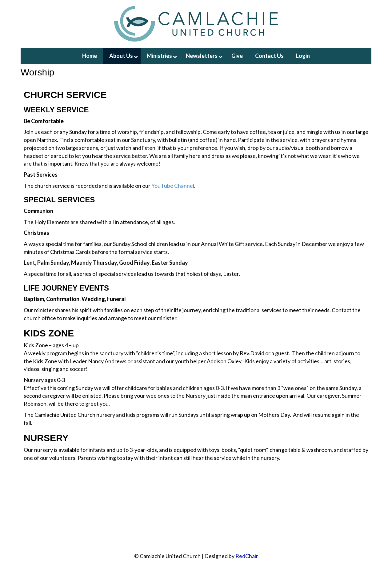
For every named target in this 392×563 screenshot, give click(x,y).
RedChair (247, 556)
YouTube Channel (173, 186)
